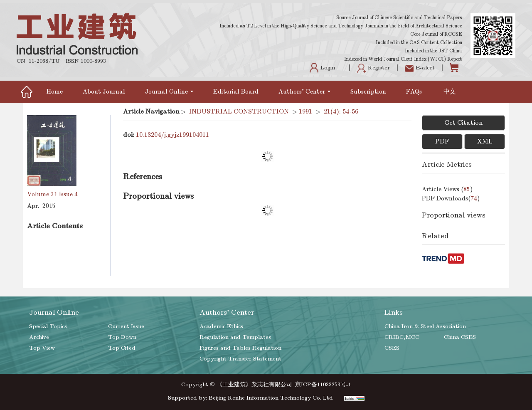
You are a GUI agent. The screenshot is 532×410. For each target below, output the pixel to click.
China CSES (460, 337)
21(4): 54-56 (341, 111)
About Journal (104, 91)
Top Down (122, 337)
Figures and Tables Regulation (240, 348)
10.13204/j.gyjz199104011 (172, 135)
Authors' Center (304, 91)
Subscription (368, 91)
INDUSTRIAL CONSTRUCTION (239, 111)
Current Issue (126, 326)
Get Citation (463, 123)
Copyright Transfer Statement (240, 359)
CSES (392, 348)
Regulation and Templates (235, 337)
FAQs (415, 91)
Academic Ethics (221, 326)
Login (322, 68)
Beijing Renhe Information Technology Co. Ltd (271, 398)
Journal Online (169, 91)
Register (373, 68)
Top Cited (122, 348)
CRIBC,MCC (402, 337)
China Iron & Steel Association (425, 326)
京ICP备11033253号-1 (323, 384)
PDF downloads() (451, 198)
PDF (442, 141)
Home (55, 91)
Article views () (447, 189)
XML (485, 141)
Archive (39, 337)
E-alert (420, 68)
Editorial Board (236, 91)
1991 (305, 111)
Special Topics (48, 326)
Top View (42, 348)
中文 (450, 91)
